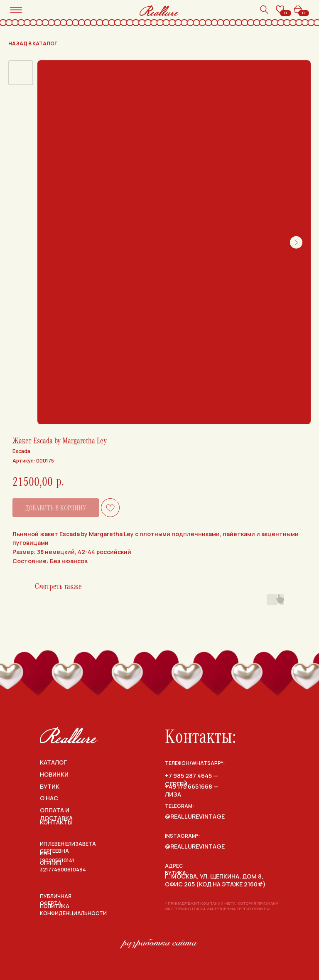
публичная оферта (56, 900)
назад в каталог (33, 43)
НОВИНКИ (54, 774)
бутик (50, 786)
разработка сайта (159, 943)
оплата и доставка (56, 814)
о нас (49, 798)
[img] (69, 735)
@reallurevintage (195, 816)
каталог (53, 762)
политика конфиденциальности (73, 910)
